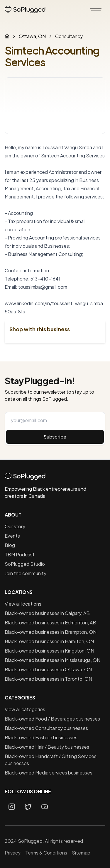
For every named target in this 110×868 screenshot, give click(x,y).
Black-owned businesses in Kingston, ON (49, 651)
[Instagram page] (12, 807)
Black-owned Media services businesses (49, 773)
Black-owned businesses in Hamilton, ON (49, 641)
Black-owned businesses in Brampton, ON (51, 632)
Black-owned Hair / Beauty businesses (47, 747)
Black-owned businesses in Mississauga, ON (53, 660)
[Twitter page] (28, 807)
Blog (10, 545)
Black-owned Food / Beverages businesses (52, 719)
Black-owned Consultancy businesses (46, 728)
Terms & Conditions (46, 853)
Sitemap (81, 853)
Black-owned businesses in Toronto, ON (48, 679)
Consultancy (69, 36)
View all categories (25, 709)
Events (12, 536)
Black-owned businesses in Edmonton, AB (50, 622)
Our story (15, 526)
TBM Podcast (20, 554)
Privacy (13, 853)
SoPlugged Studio (25, 564)
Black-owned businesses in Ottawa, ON (48, 669)
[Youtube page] (45, 807)
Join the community (26, 573)
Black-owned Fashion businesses (41, 737)
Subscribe (55, 437)
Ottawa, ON (32, 36)
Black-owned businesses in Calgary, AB (47, 613)
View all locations (23, 604)
